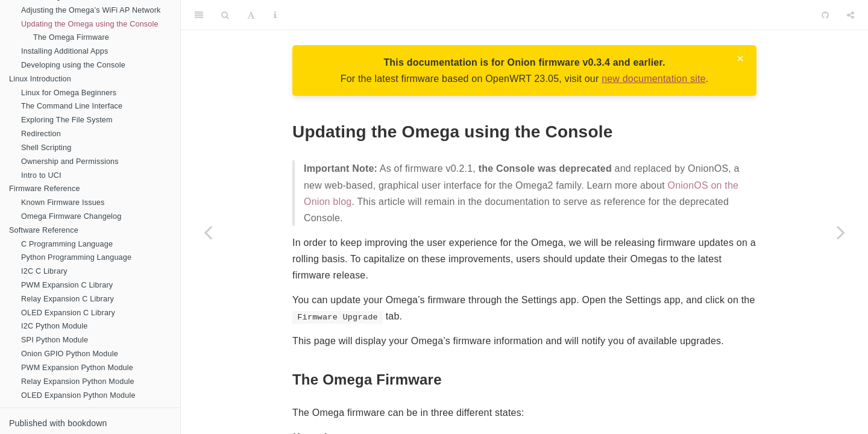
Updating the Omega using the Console (90, 24)
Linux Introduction (40, 79)
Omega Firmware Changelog (71, 216)
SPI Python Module (55, 340)
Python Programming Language (76, 257)
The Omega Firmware (71, 37)
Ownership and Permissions (70, 162)
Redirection (41, 134)
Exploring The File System (67, 120)
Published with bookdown (58, 423)
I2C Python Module (55, 326)
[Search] (225, 15)
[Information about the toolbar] (275, 15)
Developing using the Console (73, 65)
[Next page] (841, 232)
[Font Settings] (251, 15)
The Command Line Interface (72, 106)
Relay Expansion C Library (68, 299)
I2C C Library (44, 271)
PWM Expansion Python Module (77, 368)
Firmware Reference (45, 189)
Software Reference (44, 230)
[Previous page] (208, 232)
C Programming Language (67, 244)
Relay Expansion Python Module (78, 382)
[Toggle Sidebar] (199, 15)
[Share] (851, 15)
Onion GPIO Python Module (70, 354)
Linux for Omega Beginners (69, 93)
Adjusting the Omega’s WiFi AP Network (91, 10)
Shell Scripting (46, 148)
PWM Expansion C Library (67, 285)
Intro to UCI (41, 175)
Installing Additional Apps (65, 51)
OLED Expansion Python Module (78, 395)
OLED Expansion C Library (68, 313)
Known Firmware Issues (63, 203)
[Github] (825, 15)
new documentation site (654, 79)
